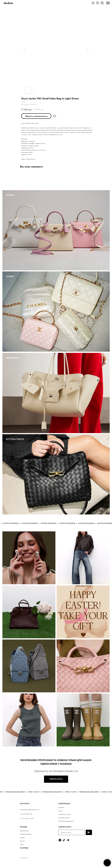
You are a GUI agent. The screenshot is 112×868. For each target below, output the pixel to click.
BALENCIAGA (13, 358)
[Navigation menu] (108, 3)
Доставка (61, 807)
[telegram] (68, 840)
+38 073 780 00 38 (26, 814)
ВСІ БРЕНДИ (24, 848)
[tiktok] (64, 840)
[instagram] (60, 840)
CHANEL (10, 276)
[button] (93, 3)
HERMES (10, 195)
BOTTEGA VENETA (15, 439)
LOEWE (22, 838)
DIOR (22, 845)
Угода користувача (64, 818)
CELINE (22, 841)
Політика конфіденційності (66, 821)
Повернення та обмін (65, 814)
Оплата (61, 811)
